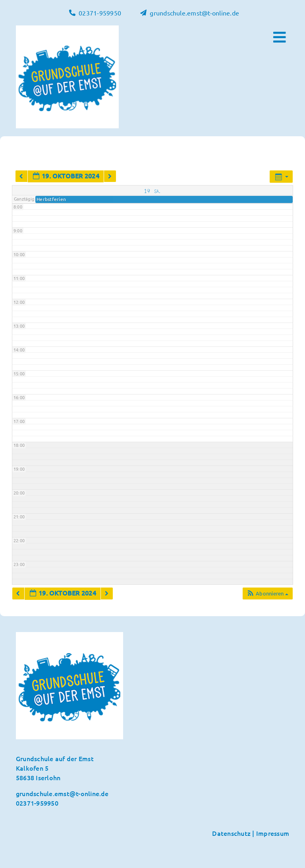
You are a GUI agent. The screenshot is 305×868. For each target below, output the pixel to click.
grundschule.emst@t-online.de (62, 793)
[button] (267, 593)
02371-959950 (37, 803)
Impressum (273, 833)
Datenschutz (231, 833)
